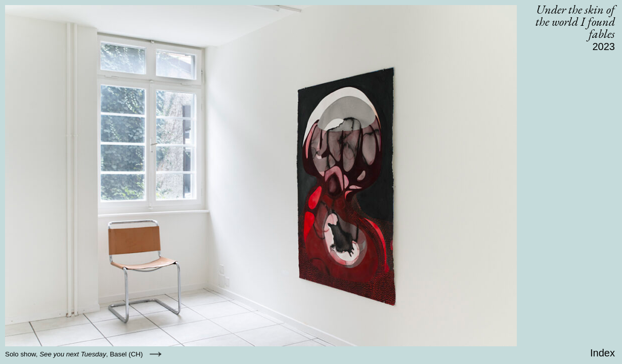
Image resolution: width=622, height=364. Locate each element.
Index (603, 353)
